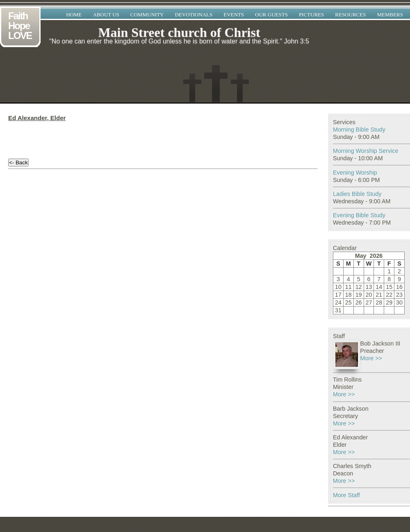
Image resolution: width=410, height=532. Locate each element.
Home (74, 15)
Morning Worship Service (366, 151)
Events (234, 15)
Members (390, 15)
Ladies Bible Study (357, 194)
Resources (350, 15)
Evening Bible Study (359, 215)
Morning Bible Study (359, 130)
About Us (106, 15)
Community (147, 15)
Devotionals (194, 15)
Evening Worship (355, 173)
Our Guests (271, 15)
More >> (371, 358)
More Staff (346, 495)
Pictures (311, 15)
